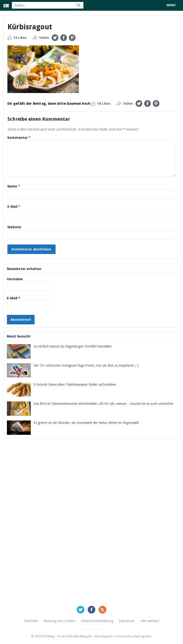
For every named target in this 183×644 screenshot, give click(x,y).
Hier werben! (150, 621)
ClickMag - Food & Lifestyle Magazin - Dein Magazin (77, 636)
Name (14, 186)
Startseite (31, 621)
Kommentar (19, 138)
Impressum (127, 621)
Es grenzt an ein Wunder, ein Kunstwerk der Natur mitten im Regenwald (86, 423)
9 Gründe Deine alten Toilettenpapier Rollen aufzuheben (75, 384)
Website (14, 227)
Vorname (15, 279)
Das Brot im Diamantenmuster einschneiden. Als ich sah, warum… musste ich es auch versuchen (103, 404)
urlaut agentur (142, 636)
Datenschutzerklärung (97, 621)
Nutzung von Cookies (59, 621)
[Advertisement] (91, 526)
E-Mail (14, 207)
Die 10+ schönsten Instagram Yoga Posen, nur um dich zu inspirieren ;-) (86, 365)
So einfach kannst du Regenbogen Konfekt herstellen (73, 346)
